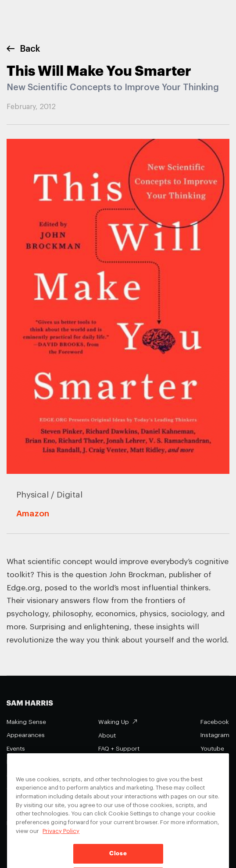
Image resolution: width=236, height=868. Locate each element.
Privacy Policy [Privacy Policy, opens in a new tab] (61, 840)
